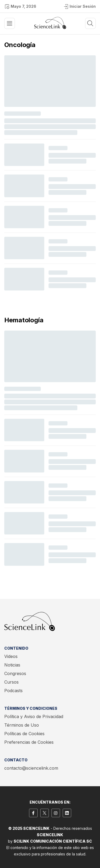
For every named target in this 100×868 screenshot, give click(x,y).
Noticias (12, 665)
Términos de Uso (22, 725)
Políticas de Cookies (24, 734)
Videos (11, 656)
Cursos (11, 682)
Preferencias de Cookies (29, 742)
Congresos (15, 673)
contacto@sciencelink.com (31, 768)
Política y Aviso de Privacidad (34, 716)
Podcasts (13, 691)
